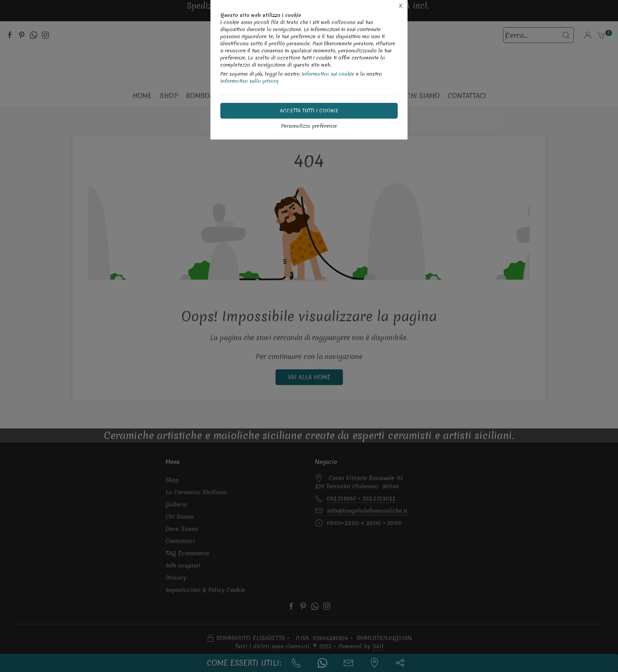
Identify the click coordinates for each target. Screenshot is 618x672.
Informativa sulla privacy (250, 81)
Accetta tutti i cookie (309, 111)
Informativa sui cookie (328, 74)
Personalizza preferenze (309, 126)
